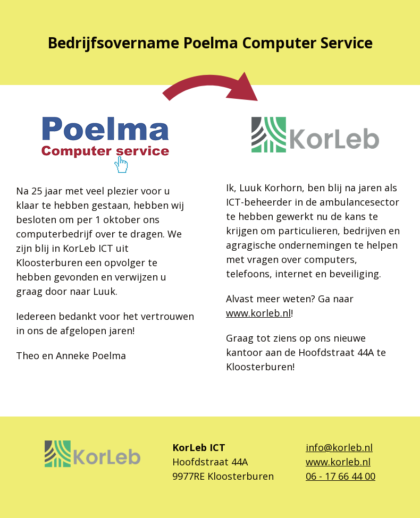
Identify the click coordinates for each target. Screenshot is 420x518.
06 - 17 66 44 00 (341, 476)
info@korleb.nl (339, 447)
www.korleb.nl (258, 313)
